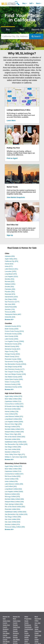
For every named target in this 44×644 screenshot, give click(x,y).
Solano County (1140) (12, 382)
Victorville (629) (10, 317)
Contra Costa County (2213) (14, 331)
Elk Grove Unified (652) (13, 476)
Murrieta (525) (10, 282)
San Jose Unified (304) (13, 519)
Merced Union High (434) (13, 424)
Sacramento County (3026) (14, 362)
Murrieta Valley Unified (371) (14, 429)
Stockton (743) (10, 309)
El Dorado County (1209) (13, 334)
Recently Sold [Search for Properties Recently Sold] (37, 30)
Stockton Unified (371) (12, 452)
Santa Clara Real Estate (38, 631)
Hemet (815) (9, 264)
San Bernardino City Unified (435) (16, 444)
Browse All (9, 319)
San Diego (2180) (11, 299)
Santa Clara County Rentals (17, 623)
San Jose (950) (10, 304)
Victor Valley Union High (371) (15, 454)
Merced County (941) (12, 346)
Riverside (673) (10, 294)
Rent (38, 3)
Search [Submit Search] (36, 36)
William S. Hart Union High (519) (16, 457)
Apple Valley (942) (11, 259)
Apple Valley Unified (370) (13, 396)
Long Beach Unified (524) (13, 419)
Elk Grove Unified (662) (13, 409)
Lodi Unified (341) (11, 486)
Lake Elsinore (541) (11, 269)
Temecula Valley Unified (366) (15, 527)
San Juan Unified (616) (13, 522)
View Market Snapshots (16, 197)
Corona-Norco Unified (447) (14, 404)
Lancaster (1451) (11, 271)
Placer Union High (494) (13, 434)
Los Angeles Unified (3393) (14, 422)
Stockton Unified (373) (12, 524)
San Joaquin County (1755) (14, 372)
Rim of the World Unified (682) (15, 437)
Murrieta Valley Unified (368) (14, 499)
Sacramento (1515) (11, 297)
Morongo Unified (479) (12, 427)
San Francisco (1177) (12, 302)
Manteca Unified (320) (12, 494)
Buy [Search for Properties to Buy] (8, 30)
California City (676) (12, 261)
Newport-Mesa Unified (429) (14, 432)
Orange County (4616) (12, 354)
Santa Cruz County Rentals (16, 629)
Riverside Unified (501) (13, 439)
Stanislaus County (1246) (13, 387)
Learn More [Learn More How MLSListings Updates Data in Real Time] (11, 121)
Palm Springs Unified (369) (14, 504)
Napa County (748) (11, 351)
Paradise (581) (10, 292)
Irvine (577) (9, 266)
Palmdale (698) (10, 289)
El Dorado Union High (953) (14, 406)
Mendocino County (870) (13, 344)
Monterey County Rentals (16, 635)
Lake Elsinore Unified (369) (14, 484)
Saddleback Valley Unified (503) (16, 442)
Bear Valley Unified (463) (13, 399)
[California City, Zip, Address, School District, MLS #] (15, 36)
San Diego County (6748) (13, 367)
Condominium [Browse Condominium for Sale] (29, 629)
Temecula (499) (10, 312)
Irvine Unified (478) (11, 414)
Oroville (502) (9, 287)
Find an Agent (12, 158)
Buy (24, 3)
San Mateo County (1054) (13, 377)
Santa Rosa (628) (11, 307)
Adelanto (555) (10, 256)
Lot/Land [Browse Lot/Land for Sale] (27, 635)
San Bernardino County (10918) (16, 364)
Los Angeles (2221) (11, 276)
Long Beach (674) (11, 274)
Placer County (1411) (12, 357)
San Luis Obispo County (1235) (15, 374)
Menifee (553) (9, 279)
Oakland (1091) (10, 284)
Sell (31, 3)
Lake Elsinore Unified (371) (14, 416)
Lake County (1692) (11, 339)
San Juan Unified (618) (13, 449)
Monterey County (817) (13, 349)
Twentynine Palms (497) (13, 314)
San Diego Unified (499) (13, 447)
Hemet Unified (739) (12, 411)
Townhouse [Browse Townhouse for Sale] (28, 627)
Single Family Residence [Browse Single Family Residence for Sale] (28, 623)
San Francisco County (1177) (15, 369)
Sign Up (10, 235)
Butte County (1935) (12, 329)
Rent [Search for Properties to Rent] (22, 30)
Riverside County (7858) (13, 359)
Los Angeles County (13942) (14, 341)
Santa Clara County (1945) (14, 379)
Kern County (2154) (11, 336)
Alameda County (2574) (13, 326)
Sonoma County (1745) (13, 384)
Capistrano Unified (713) (13, 401)
